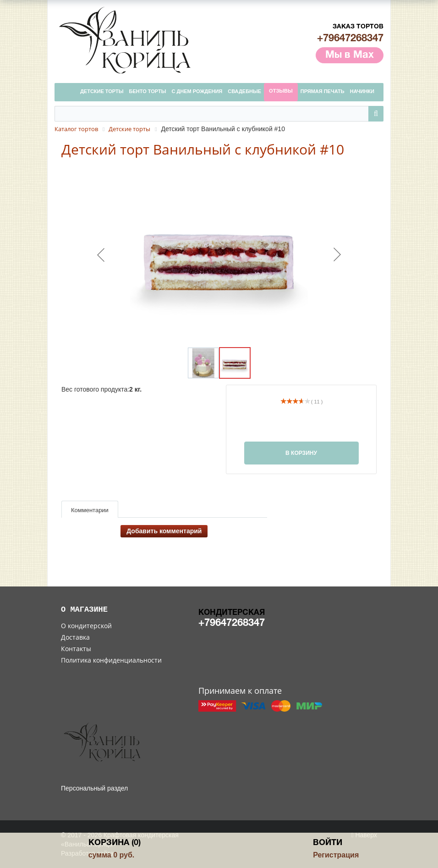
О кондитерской (86, 626)
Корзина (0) (115, 843)
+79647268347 (350, 39)
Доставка (75, 637)
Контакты (76, 649)
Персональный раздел (94, 788)
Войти (328, 843)
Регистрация (336, 855)
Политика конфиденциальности (111, 660)
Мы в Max (350, 55)
